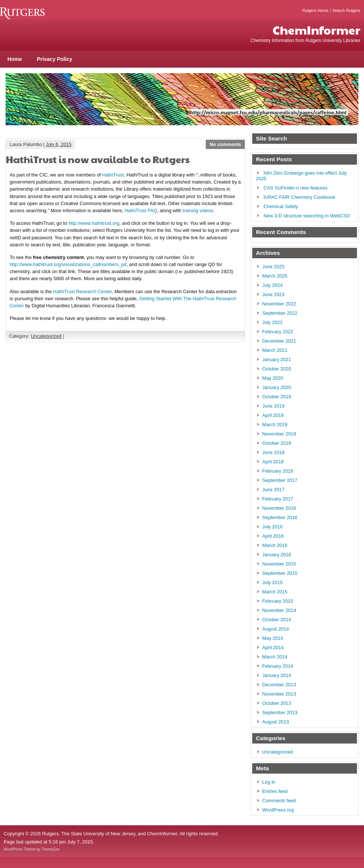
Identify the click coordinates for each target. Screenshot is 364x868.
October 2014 (277, 620)
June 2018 (273, 452)
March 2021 (275, 350)
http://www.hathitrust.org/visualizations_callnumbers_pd (68, 264)
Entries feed (275, 791)
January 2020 (277, 387)
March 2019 (275, 425)
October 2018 (277, 443)
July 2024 (272, 285)
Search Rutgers (346, 10)
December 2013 (279, 685)
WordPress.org (278, 810)
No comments (225, 144)
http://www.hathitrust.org (94, 223)
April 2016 (273, 536)
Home (15, 59)
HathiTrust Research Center (82, 292)
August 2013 (276, 722)
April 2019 (273, 415)
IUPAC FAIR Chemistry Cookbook (299, 197)
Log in (269, 782)
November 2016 (279, 508)
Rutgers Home (315, 10)
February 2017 (278, 499)
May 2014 (273, 638)
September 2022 (280, 313)
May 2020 (273, 378)
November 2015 (279, 564)
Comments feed (279, 801)
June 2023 (273, 294)
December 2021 (279, 341)
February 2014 (278, 666)
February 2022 (278, 332)
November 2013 (279, 694)
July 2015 (272, 582)
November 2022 (279, 304)
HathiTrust (113, 175)
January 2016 (277, 555)
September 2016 (280, 517)
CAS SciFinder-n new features (296, 188)
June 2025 (273, 267)
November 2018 (279, 434)
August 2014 (276, 629)
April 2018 (273, 462)
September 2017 (280, 480)
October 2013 (277, 703)
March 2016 (275, 545)
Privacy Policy (54, 59)
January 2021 (277, 359)
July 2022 (272, 322)
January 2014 (277, 675)
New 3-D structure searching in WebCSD (307, 216)
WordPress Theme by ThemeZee (32, 849)
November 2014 (279, 610)
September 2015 (280, 573)
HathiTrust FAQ (141, 210)
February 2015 (278, 601)
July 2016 (272, 527)
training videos (198, 210)
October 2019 (277, 397)
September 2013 (280, 712)
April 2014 (273, 647)
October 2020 (277, 369)
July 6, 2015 (58, 144)
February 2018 (278, 471)
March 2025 (275, 276)
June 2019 (273, 406)
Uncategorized (46, 336)
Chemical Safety (281, 206)
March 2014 (275, 657)
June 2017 (273, 490)
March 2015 (275, 592)
